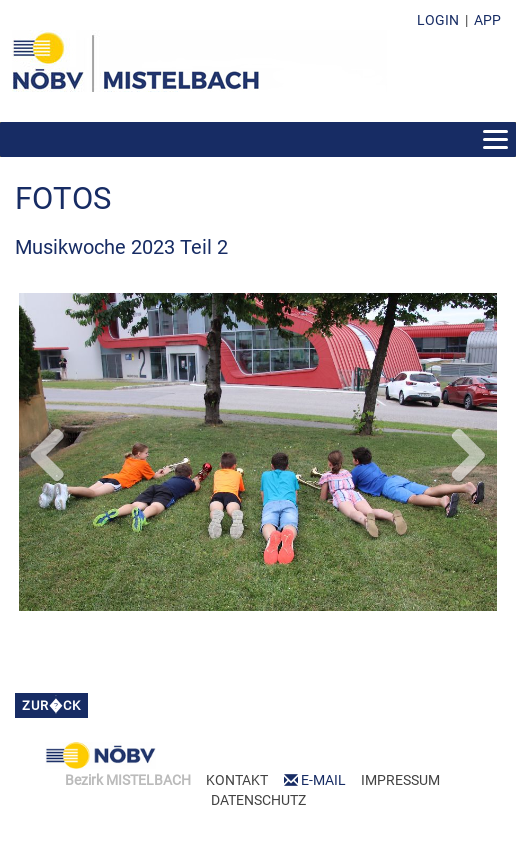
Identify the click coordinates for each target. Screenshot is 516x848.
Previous (49, 451)
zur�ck (51, 705)
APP (487, 20)
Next (467, 451)
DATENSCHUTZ (258, 800)
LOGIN (438, 20)
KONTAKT (237, 780)
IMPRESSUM (400, 780)
